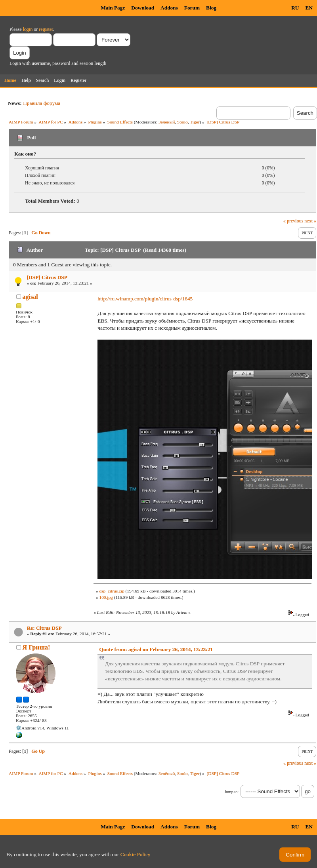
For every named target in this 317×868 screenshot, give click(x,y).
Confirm (295, 855)
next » (310, 221)
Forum (192, 8)
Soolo (182, 122)
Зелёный (167, 122)
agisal (30, 297)
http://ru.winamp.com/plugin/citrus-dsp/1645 (145, 299)
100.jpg (106, 597)
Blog (211, 8)
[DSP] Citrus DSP (47, 277)
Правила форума (42, 103)
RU (295, 8)
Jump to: (232, 792)
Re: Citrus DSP (44, 628)
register (46, 29)
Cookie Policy (136, 854)
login (28, 29)
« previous (293, 221)
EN (309, 8)
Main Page (113, 8)
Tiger (195, 122)
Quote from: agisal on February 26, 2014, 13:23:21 (156, 649)
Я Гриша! (36, 647)
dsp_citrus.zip (112, 591)
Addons (169, 8)
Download (143, 8)
